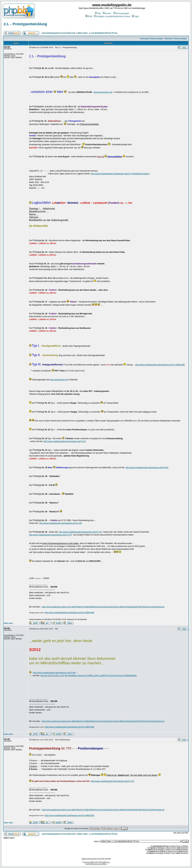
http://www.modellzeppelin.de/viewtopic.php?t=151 (65, 441)
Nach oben (8, 623)
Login (135, 16)
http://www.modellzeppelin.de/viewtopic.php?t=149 (60, 523)
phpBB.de (104, 864)
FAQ (98, 13)
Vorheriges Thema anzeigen (151, 39)
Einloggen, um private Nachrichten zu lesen (112, 16)
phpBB (92, 862)
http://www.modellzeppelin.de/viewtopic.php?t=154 (147, 468)
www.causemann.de (58, 380)
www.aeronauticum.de (103, 92)
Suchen (107, 13)
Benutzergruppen (121, 13)
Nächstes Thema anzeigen (176, 39)
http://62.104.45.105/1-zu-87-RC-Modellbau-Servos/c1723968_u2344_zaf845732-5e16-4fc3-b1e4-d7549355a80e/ (89, 676)
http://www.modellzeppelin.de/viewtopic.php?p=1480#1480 (69, 613)
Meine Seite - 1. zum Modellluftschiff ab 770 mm (98, 33)
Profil (89, 16)
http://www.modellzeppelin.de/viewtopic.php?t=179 (50, 535)
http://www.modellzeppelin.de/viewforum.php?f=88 (54, 673)
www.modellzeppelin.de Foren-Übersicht (59, 33)
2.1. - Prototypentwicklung (25, 24)
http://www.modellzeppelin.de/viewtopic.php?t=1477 (113, 781)
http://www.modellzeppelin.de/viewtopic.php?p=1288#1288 (160, 365)
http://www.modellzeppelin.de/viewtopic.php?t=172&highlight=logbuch (120, 174)
